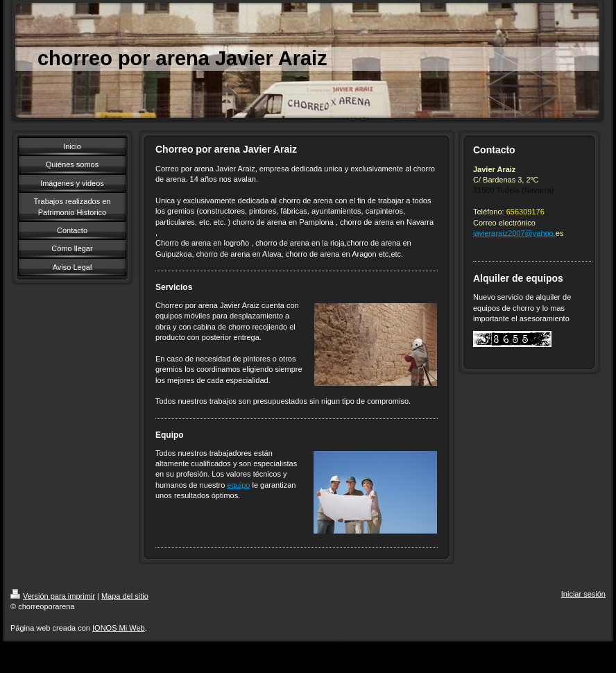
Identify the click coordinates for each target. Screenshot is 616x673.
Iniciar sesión (583, 594)
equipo (238, 485)
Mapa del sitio (125, 596)
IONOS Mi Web (119, 628)
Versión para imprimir (53, 596)
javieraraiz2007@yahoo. (514, 233)
